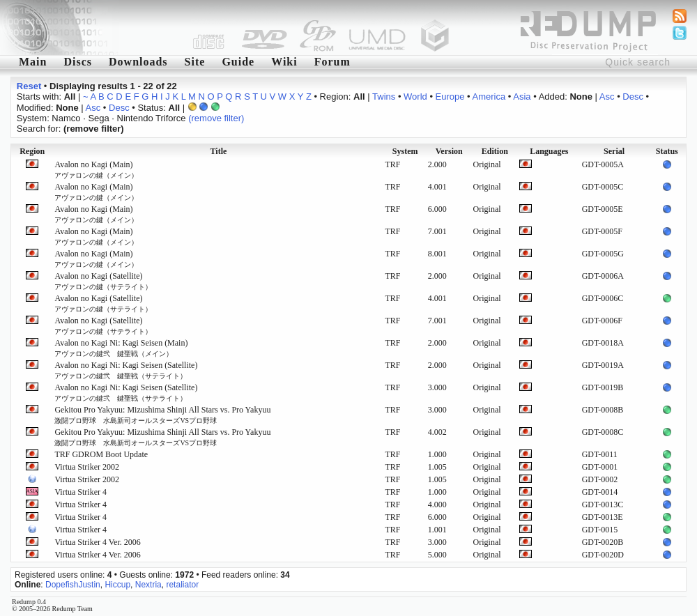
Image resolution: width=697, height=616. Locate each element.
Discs (78, 62)
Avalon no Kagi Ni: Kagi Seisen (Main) (121, 348)
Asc (607, 97)
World (415, 97)
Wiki (284, 62)
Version (449, 151)
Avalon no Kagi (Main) (96, 169)
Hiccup (117, 585)
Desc (633, 97)
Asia (522, 97)
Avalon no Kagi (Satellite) (103, 281)
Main (33, 62)
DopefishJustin (73, 585)
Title (219, 151)
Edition (495, 151)
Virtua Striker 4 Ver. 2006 (97, 542)
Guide (238, 62)
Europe (450, 97)
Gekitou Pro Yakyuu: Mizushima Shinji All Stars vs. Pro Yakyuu (162, 415)
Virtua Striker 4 (81, 492)
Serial (614, 151)
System (405, 151)
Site (195, 62)
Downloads (138, 62)
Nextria (148, 585)
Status (667, 151)
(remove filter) (216, 118)
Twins (384, 97)
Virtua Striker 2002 (87, 467)
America (489, 97)
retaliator (182, 585)
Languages (549, 151)
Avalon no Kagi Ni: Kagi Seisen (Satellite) (126, 370)
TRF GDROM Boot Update (101, 454)
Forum (332, 62)
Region (32, 151)
